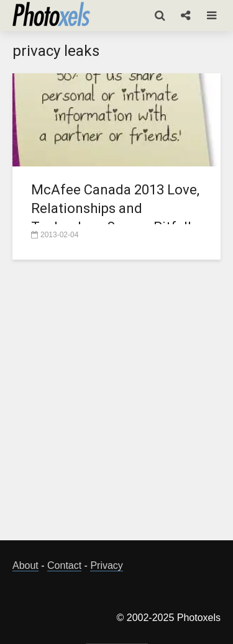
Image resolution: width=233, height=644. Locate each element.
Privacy (106, 565)
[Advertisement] (116, 407)
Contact (64, 565)
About (25, 565)
